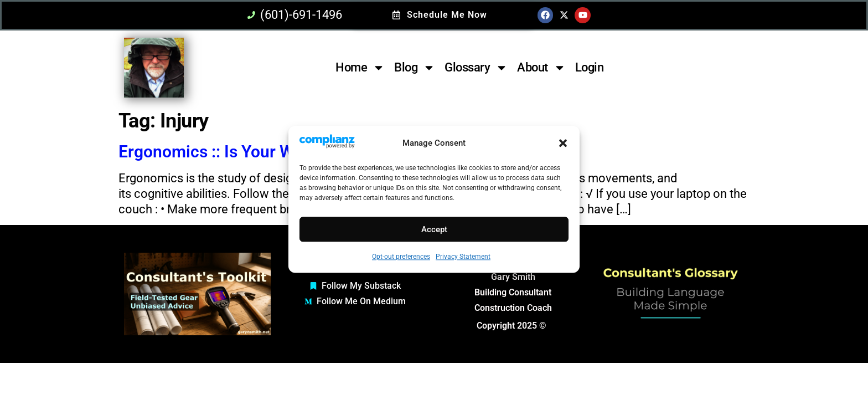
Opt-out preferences (401, 257)
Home (360, 68)
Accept (434, 229)
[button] (563, 144)
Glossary (476, 68)
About (541, 68)
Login (590, 67)
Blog (415, 68)
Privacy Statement (463, 257)
